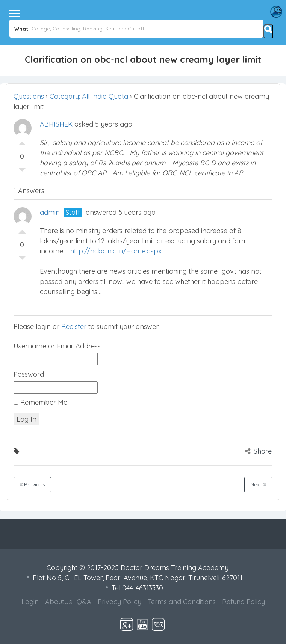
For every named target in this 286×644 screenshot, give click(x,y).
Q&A (84, 602)
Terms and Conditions (182, 602)
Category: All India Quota (89, 96)
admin (50, 212)
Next (258, 484)
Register (74, 327)
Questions (29, 96)
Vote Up (22, 142)
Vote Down (22, 172)
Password (29, 374)
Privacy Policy (120, 602)
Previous (32, 484)
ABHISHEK (56, 124)
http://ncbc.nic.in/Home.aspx (116, 251)
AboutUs (59, 602)
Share (258, 451)
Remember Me (40, 402)
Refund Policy (244, 602)
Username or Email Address (57, 346)
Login (30, 602)
